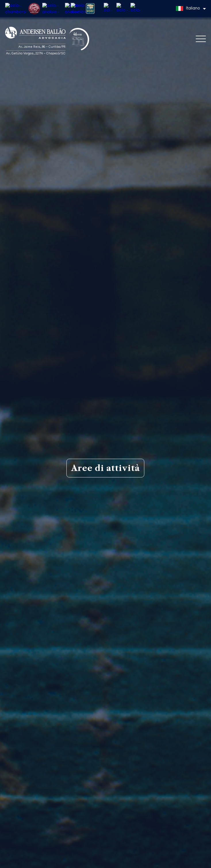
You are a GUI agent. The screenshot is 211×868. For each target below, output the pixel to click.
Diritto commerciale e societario (105, 734)
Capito (196, 858)
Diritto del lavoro (105, 775)
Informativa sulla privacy (26, 863)
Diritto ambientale (105, 817)
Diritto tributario (105, 755)
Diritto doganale (106, 838)
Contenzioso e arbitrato (105, 796)
